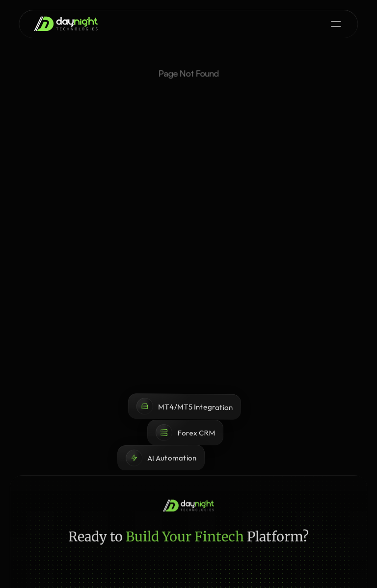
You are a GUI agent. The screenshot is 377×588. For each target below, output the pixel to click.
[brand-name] (66, 24)
